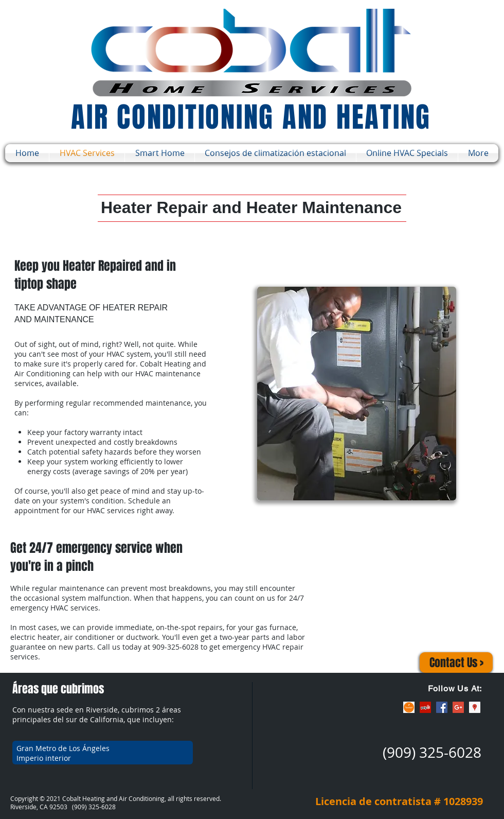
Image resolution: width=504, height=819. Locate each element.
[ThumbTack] (409, 707)
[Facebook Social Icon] (442, 707)
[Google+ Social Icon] (458, 707)
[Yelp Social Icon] (425, 707)
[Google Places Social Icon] (475, 707)
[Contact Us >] (456, 663)
